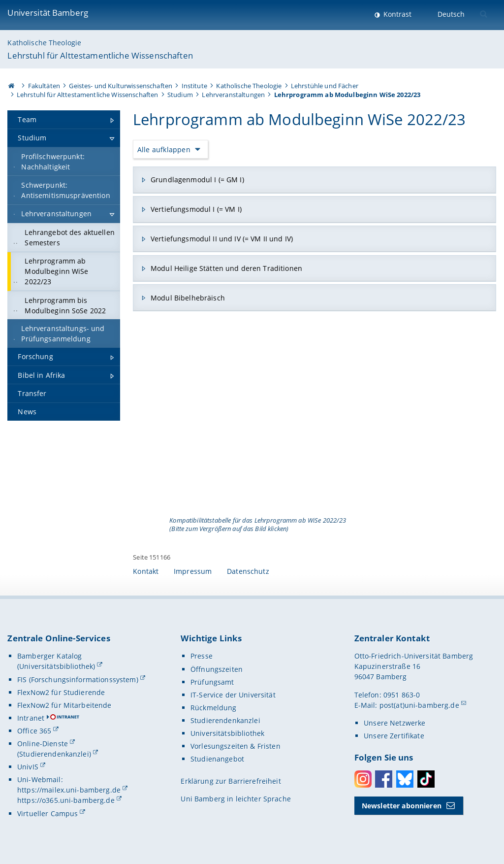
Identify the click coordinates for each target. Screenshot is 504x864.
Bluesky (405, 779)
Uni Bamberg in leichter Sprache (236, 799)
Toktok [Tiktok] (426, 779)
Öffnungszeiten (217, 669)
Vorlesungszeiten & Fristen (236, 746)
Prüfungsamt (212, 682)
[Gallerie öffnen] (315, 419)
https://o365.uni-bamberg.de (66, 800)
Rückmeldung (214, 708)
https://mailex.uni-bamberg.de (69, 790)
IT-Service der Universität (233, 695)
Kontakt (146, 571)
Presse (202, 656)
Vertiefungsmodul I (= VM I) (196, 209)
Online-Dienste (43, 744)
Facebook (384, 779)
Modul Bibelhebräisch (188, 298)
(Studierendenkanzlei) (54, 754)
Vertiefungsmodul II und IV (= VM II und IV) (222, 239)
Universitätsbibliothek (227, 733)
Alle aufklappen (164, 150)
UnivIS (28, 767)
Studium (180, 95)
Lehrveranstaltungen (233, 95)
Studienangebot (217, 759)
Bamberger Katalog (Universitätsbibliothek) (56, 661)
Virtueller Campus (47, 814)
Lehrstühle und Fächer (325, 86)
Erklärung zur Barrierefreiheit (231, 781)
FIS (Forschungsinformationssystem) (78, 680)
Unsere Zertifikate (394, 736)
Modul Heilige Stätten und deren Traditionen (226, 268)
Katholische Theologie (44, 43)
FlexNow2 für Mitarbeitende (64, 705)
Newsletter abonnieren (402, 806)
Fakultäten (44, 86)
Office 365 (34, 731)
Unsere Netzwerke (394, 723)
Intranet (31, 718)
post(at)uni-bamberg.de (419, 705)
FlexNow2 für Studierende (61, 692)
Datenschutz (248, 571)
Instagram (363, 779)
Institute (194, 86)
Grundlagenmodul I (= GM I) (197, 180)
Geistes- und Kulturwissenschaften (121, 86)
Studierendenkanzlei (225, 720)
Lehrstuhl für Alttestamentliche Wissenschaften (100, 55)
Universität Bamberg (48, 13)
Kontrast (396, 14)
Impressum (193, 571)
